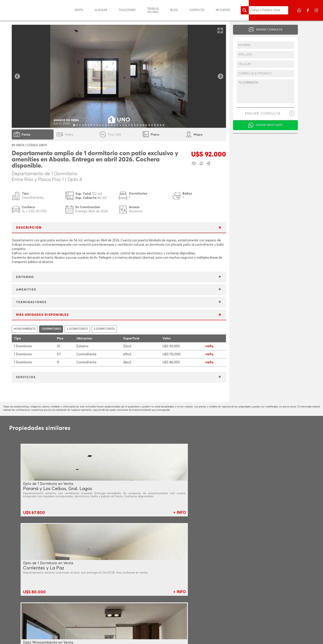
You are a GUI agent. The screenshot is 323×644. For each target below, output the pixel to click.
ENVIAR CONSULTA (269, 30)
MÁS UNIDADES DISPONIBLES (42, 315)
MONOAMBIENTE (25, 329)
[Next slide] (221, 76)
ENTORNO (25, 277)
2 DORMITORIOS (77, 329)
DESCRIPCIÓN (29, 228)
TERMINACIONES (31, 302)
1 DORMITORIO (51, 329)
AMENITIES (26, 290)
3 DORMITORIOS (104, 329)
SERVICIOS (26, 377)
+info (209, 346)
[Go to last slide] (17, 76)
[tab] (74, 125)
